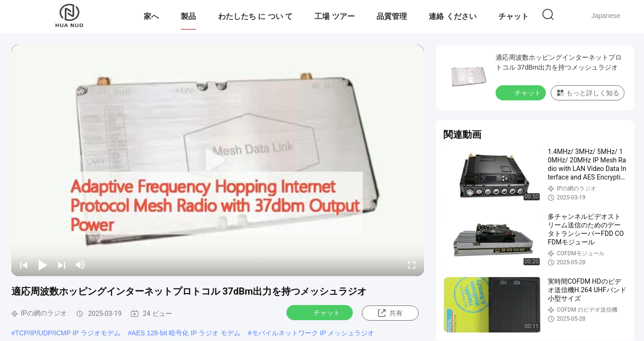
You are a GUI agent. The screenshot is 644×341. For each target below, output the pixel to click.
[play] (218, 161)
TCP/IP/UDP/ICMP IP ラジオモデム (68, 333)
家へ (151, 16)
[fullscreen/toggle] (412, 265)
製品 (188, 16)
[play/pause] (43, 265)
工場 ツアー (334, 16)
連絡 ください (452, 16)
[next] (62, 265)
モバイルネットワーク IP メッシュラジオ (313, 333)
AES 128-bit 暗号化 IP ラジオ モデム (186, 333)
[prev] (24, 265)
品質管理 (392, 16)
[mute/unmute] (81, 265)
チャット (514, 16)
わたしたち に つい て (255, 16)
